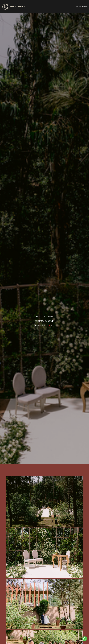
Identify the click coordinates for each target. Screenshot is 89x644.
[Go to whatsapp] (85, 639)
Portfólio (78, 7)
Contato (85, 7)
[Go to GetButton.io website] (85, 642)
